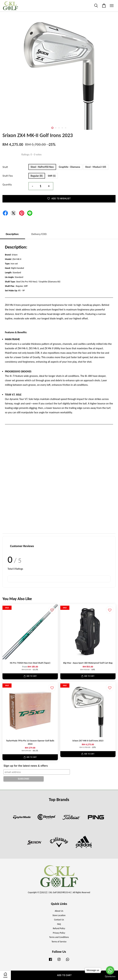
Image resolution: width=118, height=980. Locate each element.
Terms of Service (59, 942)
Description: (12, 234)
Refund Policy (59, 928)
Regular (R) (37, 176)
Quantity (7, 185)
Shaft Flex (8, 176)
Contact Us (59, 920)
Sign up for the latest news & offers (26, 766)
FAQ (59, 924)
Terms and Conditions (59, 937)
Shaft (5, 167)
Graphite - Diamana (69, 167)
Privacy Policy (59, 933)
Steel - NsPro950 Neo (42, 167)
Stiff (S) (52, 176)
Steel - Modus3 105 (96, 167)
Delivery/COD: (39, 234)
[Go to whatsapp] (110, 970)
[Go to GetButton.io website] (110, 977)
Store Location (59, 915)
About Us (59, 911)
